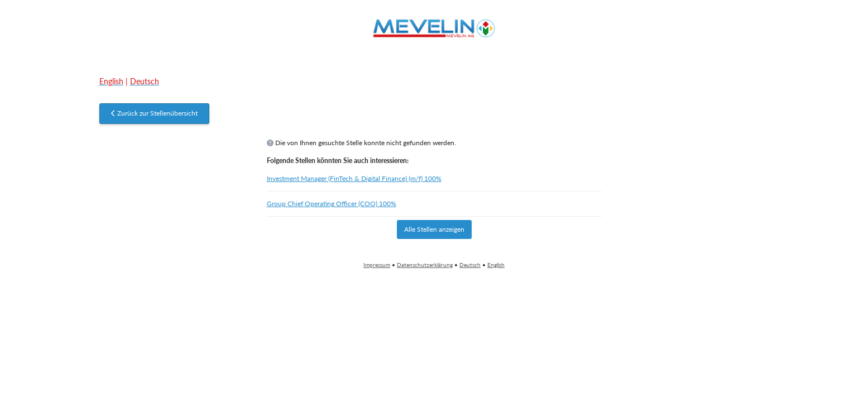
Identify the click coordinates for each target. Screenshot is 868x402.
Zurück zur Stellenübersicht (154, 113)
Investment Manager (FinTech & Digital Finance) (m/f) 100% (354, 178)
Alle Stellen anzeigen (434, 229)
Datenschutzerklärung (425, 265)
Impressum (377, 265)
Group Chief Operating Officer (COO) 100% (332, 204)
